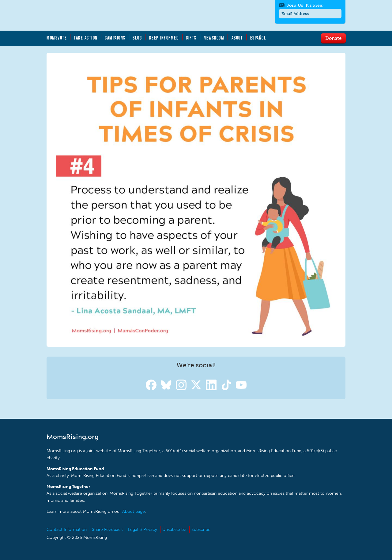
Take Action (86, 38)
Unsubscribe (174, 530)
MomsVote (57, 38)
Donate (333, 38)
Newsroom (214, 38)
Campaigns (115, 38)
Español (258, 38)
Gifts (191, 38)
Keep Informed (164, 38)
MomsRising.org (106, 15)
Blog (137, 38)
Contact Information (67, 530)
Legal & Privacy (143, 530)
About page (134, 511)
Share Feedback (107, 530)
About (237, 38)
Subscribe (201, 530)
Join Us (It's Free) (305, 5)
